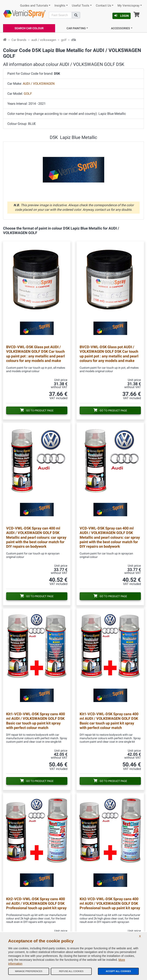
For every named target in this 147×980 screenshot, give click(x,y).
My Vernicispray (128, 6)
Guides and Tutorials (34, 6)
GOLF (28, 94)
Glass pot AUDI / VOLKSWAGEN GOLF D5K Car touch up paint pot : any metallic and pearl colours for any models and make (36, 354)
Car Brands (19, 40)
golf (64, 40)
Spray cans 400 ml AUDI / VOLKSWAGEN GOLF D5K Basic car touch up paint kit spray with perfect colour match (36, 721)
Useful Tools (81, 6)
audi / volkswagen (44, 40)
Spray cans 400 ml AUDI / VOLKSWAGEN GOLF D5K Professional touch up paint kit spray (36, 903)
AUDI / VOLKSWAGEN (39, 84)
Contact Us (103, 6)
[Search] (60, 15)
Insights (60, 6)
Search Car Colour (29, 28)
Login (122, 16)
